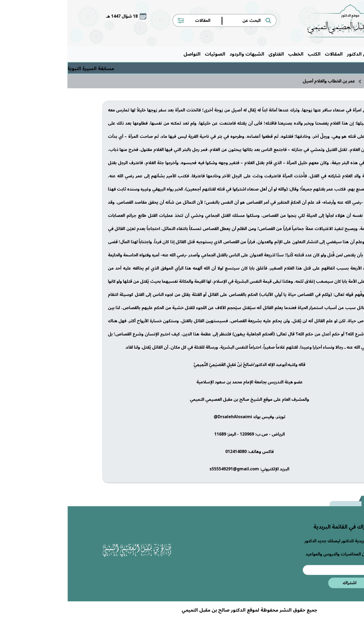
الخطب (228, 54)
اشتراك (282, 583)
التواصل (125, 54)
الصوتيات (148, 54)
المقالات (266, 54)
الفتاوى (209, 54)
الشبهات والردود (179, 54)
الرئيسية (318, 54)
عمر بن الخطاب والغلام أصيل (261, 81)
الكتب (247, 54)
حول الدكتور (292, 54)
